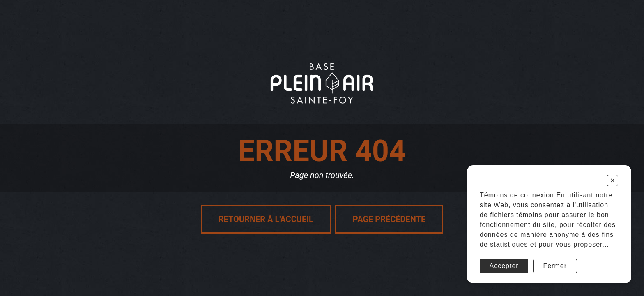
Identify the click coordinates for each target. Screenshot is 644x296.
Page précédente (389, 219)
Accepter (504, 266)
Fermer (555, 266)
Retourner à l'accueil (266, 219)
